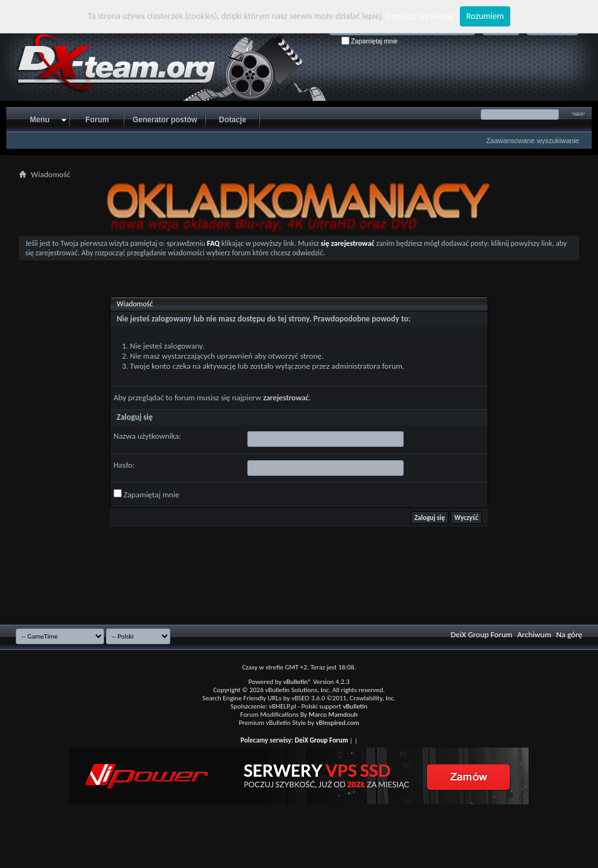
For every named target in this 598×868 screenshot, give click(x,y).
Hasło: (124, 465)
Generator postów (165, 120)
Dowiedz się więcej (420, 16)
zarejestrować (286, 397)
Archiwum (534, 634)
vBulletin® (297, 682)
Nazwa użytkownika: (147, 436)
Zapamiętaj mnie (370, 41)
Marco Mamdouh (333, 715)
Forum (97, 120)
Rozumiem (485, 16)
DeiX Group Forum (482, 634)
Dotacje (232, 120)
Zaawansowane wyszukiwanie (533, 141)
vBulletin (355, 706)
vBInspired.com (338, 723)
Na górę (569, 634)
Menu (39, 120)
